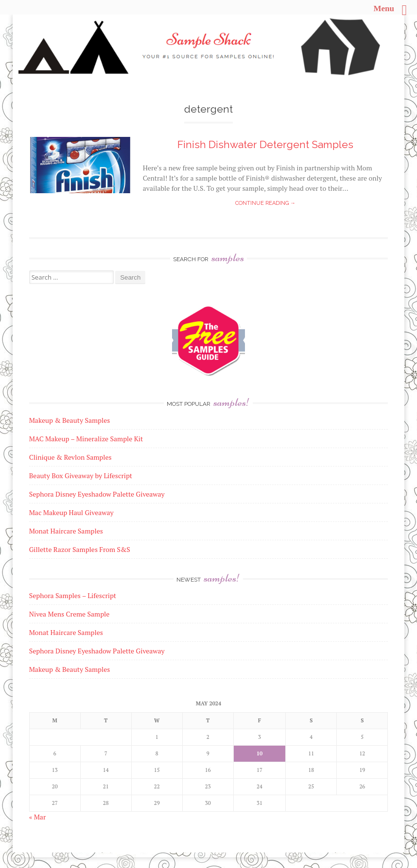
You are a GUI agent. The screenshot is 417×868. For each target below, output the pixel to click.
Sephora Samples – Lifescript (73, 595)
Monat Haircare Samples (66, 632)
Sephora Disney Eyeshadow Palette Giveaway (97, 651)
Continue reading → (265, 203)
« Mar (38, 817)
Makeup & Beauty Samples (70, 669)
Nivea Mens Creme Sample (69, 614)
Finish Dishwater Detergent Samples (265, 144)
